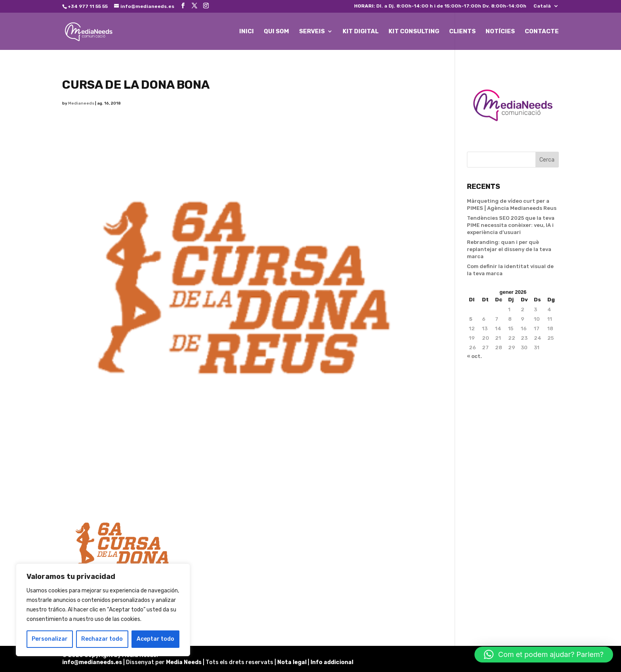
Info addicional (332, 662)
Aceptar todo (155, 639)
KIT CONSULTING (414, 32)
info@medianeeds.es (92, 662)
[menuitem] (546, 8)
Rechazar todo (102, 639)
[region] (103, 610)
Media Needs (184, 662)
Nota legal (292, 662)
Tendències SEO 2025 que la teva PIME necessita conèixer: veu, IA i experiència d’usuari (511, 225)
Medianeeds (81, 103)
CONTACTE (542, 32)
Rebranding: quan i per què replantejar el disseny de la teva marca (509, 249)
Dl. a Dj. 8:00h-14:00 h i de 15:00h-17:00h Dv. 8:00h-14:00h (440, 6)
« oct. (474, 356)
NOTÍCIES (500, 32)
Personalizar (50, 639)
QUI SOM (276, 32)
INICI (247, 32)
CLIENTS (462, 32)
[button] (544, 655)
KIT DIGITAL (361, 32)
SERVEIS (312, 32)
